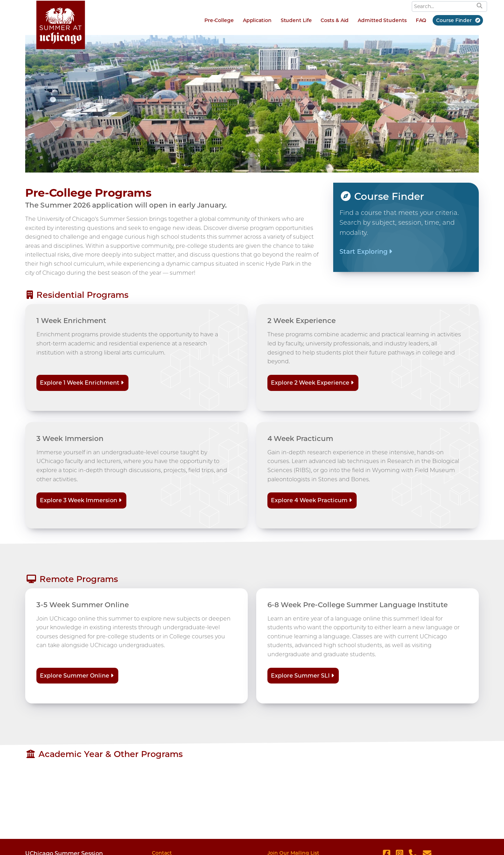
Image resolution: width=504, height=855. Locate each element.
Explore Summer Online (75, 676)
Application (257, 20)
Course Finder (454, 20)
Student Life (296, 20)
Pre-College (219, 20)
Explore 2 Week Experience (310, 383)
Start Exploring (363, 252)
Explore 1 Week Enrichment (80, 383)
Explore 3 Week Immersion (79, 500)
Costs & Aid (335, 20)
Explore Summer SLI (300, 676)
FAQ (421, 20)
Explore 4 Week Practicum (309, 500)
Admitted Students (382, 20)
